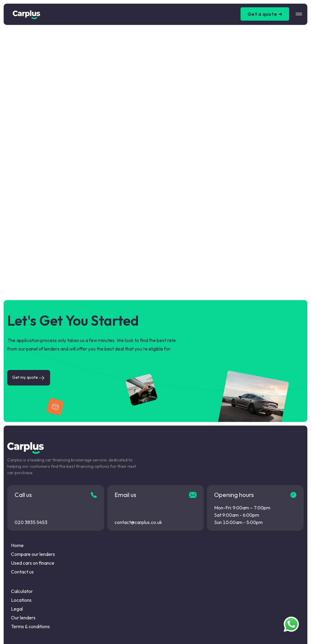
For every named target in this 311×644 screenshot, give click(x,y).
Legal (17, 609)
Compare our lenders (33, 554)
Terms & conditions (30, 626)
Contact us (22, 572)
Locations (21, 600)
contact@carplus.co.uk (138, 522)
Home (17, 545)
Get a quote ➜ (265, 14)
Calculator (22, 591)
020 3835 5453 (31, 522)
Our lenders (23, 618)
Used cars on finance (33, 563)
